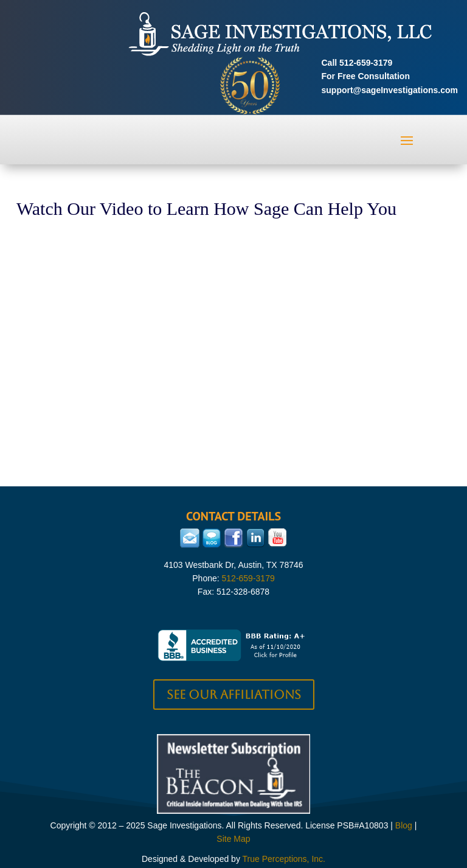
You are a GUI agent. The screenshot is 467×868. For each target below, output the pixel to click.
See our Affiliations (234, 695)
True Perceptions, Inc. (284, 859)
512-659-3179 (366, 63)
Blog (404, 825)
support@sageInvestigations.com (390, 90)
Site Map (233, 839)
